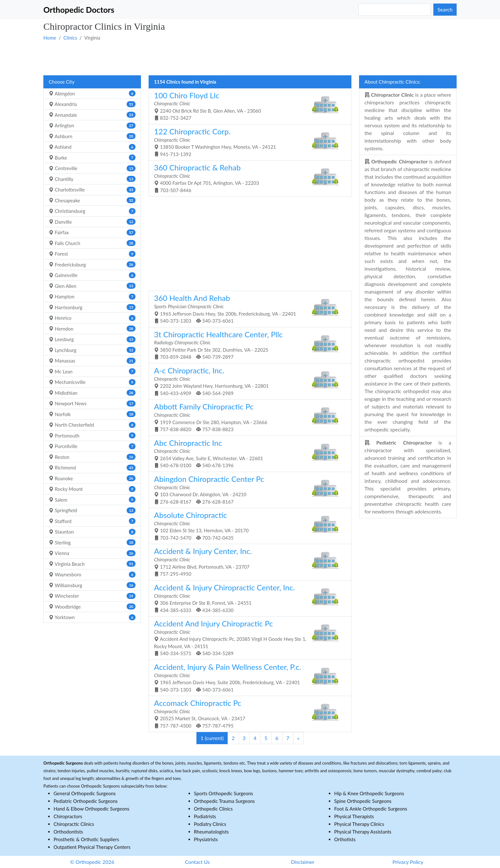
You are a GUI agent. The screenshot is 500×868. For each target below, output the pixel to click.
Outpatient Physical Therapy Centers (92, 847)
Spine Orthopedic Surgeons (363, 801)
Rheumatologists (211, 832)
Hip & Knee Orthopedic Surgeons (369, 793)
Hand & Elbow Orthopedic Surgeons (92, 809)
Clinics (70, 38)
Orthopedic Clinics (213, 809)
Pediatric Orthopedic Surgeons (86, 801)
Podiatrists (205, 816)
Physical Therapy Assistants (363, 832)
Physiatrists (206, 839)
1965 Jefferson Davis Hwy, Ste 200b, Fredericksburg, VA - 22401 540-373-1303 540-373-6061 (248, 308)
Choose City (62, 82)
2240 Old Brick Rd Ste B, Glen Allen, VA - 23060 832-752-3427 (248, 106)
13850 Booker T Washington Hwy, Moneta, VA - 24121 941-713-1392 (248, 142)
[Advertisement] (235, 58)
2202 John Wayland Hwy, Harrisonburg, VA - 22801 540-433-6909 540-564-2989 (248, 381)
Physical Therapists (354, 816)
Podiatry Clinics (210, 824)
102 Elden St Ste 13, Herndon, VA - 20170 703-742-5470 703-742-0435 (248, 525)
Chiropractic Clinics (74, 824)
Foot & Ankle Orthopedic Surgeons (371, 809)
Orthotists (345, 839)
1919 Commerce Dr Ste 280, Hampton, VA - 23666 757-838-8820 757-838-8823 (248, 417)
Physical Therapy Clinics (359, 824)
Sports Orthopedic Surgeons (224, 793)
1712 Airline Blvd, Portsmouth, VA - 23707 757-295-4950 (248, 561)
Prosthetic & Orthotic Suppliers (86, 839)
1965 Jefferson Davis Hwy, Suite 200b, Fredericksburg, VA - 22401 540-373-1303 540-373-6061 (248, 677)
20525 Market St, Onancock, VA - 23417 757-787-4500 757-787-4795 (248, 713)
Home (50, 38)
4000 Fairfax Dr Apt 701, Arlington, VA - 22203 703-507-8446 (248, 178)
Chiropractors (68, 816)
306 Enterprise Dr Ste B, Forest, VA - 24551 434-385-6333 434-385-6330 (248, 598)
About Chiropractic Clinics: (392, 82)
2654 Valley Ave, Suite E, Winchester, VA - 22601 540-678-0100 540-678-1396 (248, 453)
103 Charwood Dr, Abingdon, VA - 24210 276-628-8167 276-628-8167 (248, 489)
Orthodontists (68, 832)
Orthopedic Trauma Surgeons (224, 801)
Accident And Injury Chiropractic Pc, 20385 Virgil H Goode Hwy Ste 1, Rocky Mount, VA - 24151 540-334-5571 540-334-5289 (248, 637)
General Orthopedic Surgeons (85, 793)
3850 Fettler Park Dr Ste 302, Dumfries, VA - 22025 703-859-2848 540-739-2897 (248, 345)
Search (445, 9)
